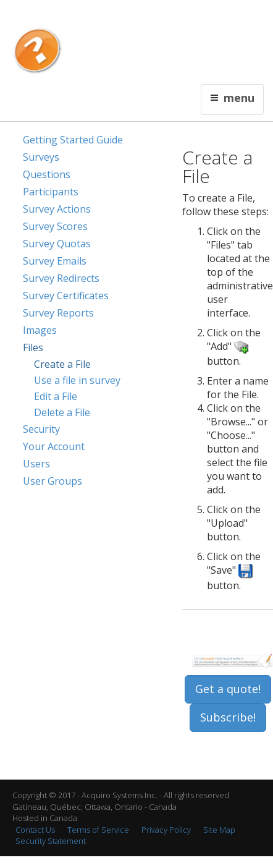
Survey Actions (57, 209)
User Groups (52, 481)
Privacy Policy (166, 830)
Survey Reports (58, 313)
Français (98, 16)
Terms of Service (98, 830)
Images (40, 330)
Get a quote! (228, 689)
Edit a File (56, 396)
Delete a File (62, 412)
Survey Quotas (57, 244)
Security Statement (51, 841)
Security (41, 429)
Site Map (219, 830)
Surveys (41, 157)
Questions (47, 174)
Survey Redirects (61, 278)
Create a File (62, 364)
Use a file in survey (77, 380)
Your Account (54, 446)
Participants (51, 192)
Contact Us (135, 16)
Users (36, 464)
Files (33, 347)
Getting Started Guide (73, 140)
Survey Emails (55, 261)
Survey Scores (55, 226)
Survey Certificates (66, 296)
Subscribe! (228, 717)
